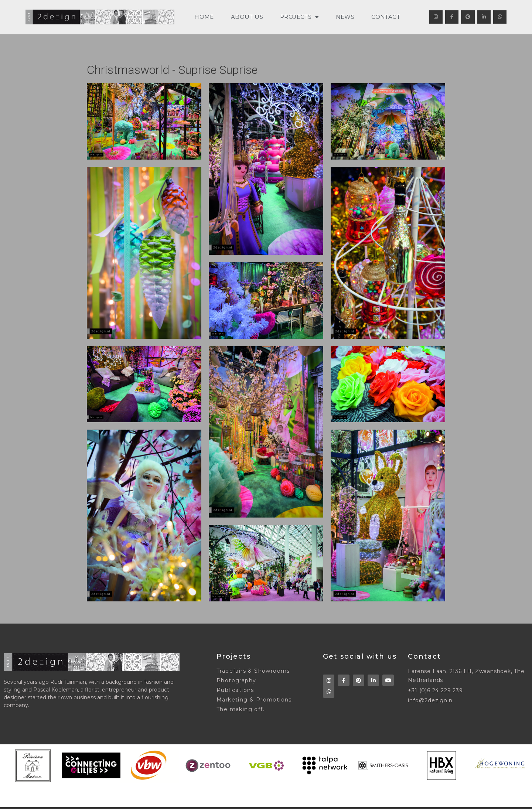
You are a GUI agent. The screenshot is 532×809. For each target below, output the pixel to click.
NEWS (345, 17)
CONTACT (386, 17)
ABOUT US (247, 17)
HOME (204, 17)
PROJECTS (299, 17)
